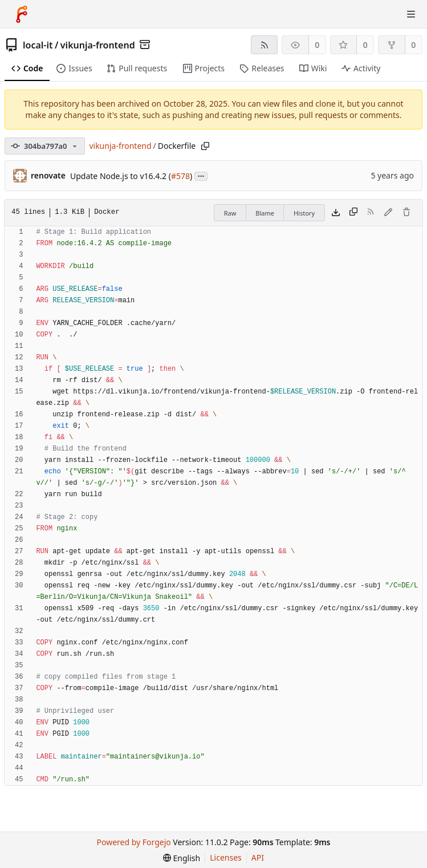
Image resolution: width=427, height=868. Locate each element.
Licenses (226, 857)
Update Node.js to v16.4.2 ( (121, 176)
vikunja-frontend (98, 45)
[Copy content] (353, 213)
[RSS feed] (264, 45)
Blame (265, 213)
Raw (230, 213)
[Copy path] (205, 146)
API (258, 857)
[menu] (182, 858)
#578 (180, 176)
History (304, 213)
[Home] (22, 14)
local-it (38, 45)
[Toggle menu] (411, 14)
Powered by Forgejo (134, 842)
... (201, 175)
